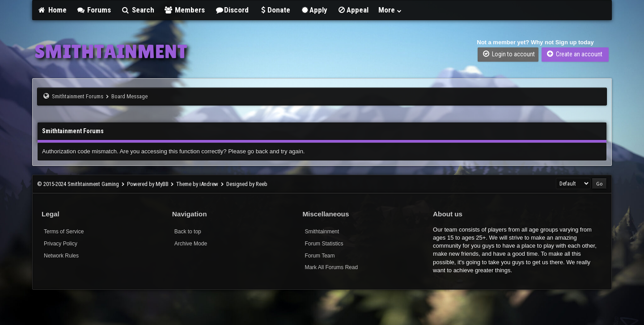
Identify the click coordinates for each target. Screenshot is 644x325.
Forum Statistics (324, 244)
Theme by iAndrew (197, 184)
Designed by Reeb (247, 184)
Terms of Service (64, 232)
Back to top (188, 232)
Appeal (353, 10)
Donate (275, 10)
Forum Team (320, 256)
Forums (94, 10)
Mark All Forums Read (331, 267)
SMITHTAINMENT (111, 51)
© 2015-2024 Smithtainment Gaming (78, 184)
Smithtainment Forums (78, 96)
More (390, 10)
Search (138, 10)
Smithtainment (322, 232)
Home (52, 10)
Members (185, 10)
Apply (314, 10)
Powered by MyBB (148, 184)
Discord (232, 10)
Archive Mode (191, 244)
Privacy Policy (61, 244)
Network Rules (61, 256)
